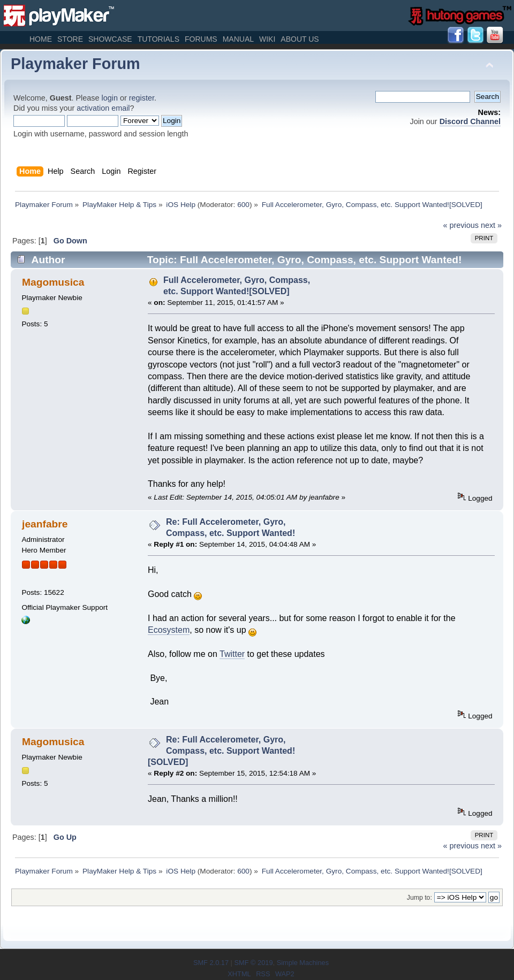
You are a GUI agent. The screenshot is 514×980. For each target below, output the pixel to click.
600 (243, 205)
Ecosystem (169, 630)
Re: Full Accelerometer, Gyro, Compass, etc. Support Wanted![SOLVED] (221, 751)
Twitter (232, 654)
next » (491, 225)
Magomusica (53, 282)
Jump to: (419, 898)
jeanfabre (45, 524)
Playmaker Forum (75, 64)
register (142, 98)
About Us (300, 39)
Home (41, 39)
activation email (103, 108)
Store (70, 39)
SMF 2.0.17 (211, 963)
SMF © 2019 (253, 963)
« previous (461, 225)
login (110, 98)
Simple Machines (303, 963)
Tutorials (158, 39)
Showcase (110, 39)
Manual (238, 39)
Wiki (267, 39)
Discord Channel (470, 121)
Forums (201, 39)
